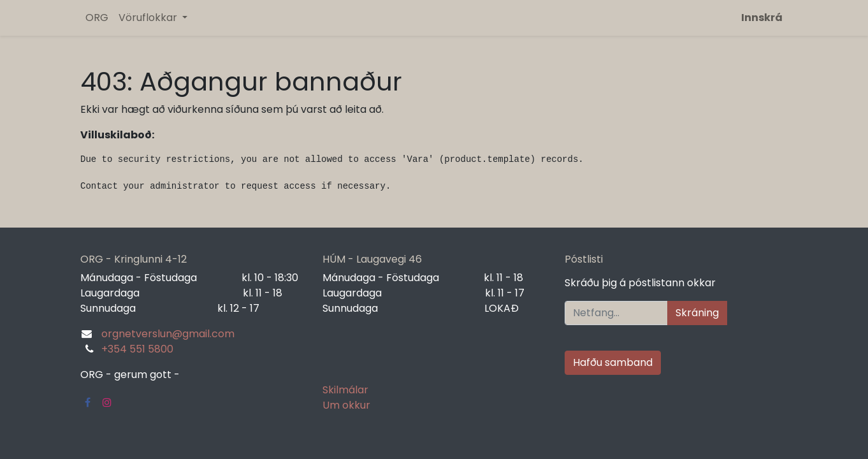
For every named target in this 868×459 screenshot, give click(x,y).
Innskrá (762, 18)
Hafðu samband (613, 362)
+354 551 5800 (137, 349)
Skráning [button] (697, 313)
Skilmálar (345, 390)
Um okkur (346, 405)
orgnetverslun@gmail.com (168, 334)
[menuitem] (97, 18)
